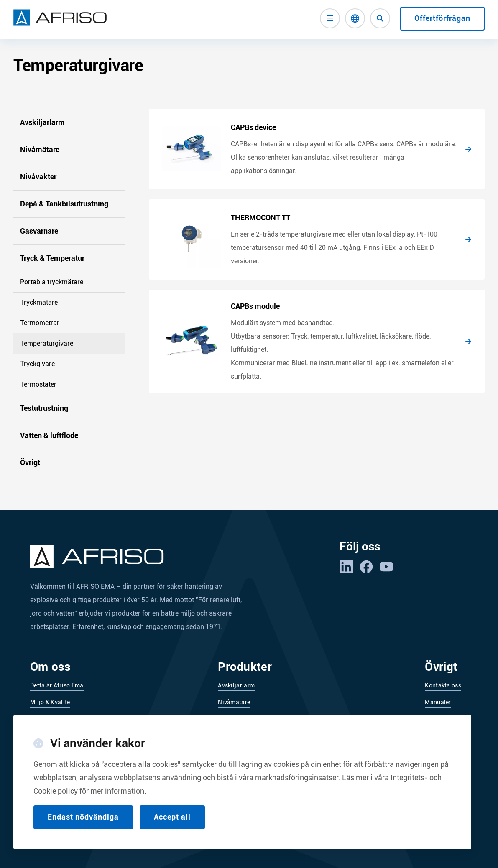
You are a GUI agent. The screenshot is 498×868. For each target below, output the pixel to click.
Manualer (438, 702)
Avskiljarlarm (42, 122)
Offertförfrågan (442, 18)
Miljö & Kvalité (50, 702)
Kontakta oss (443, 685)
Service (435, 719)
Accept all (172, 828)
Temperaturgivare (47, 343)
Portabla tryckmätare (52, 282)
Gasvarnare (39, 231)
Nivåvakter (38, 177)
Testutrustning (44, 408)
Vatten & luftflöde (49, 435)
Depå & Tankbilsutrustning (64, 204)
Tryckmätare (39, 302)
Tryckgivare (37, 364)
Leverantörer (48, 719)
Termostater (38, 384)
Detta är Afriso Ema (57, 685)
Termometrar (40, 323)
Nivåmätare (40, 149)
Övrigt (30, 462)
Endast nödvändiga (83, 828)
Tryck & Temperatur (52, 258)
